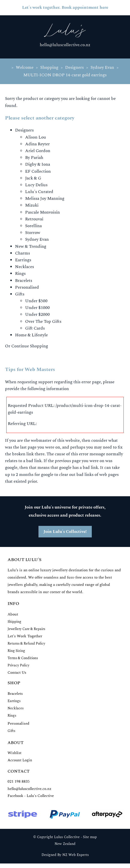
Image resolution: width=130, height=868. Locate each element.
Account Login (20, 760)
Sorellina (33, 226)
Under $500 (36, 301)
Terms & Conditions (23, 658)
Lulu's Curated (39, 192)
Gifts (20, 294)
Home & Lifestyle (31, 335)
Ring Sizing (16, 651)
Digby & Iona (38, 164)
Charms (23, 253)
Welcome (25, 68)
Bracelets (24, 281)
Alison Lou (36, 137)
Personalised (27, 287)
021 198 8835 (19, 782)
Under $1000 (37, 308)
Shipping (14, 622)
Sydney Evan (102, 68)
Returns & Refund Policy (26, 643)
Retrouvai (34, 219)
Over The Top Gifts (43, 322)
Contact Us (17, 673)
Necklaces (25, 267)
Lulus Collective (67, 837)
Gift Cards (35, 328)
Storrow (33, 233)
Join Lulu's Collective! (65, 532)
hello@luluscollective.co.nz (65, 45)
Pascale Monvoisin (42, 212)
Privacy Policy (18, 665)
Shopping (49, 68)
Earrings (23, 260)
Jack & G (33, 178)
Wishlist (14, 753)
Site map (90, 837)
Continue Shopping (30, 346)
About (13, 614)
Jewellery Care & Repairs (26, 629)
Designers (74, 68)
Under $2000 (37, 315)
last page (28, 447)
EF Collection (38, 171)
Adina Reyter (37, 144)
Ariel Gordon (38, 151)
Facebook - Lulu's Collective (31, 796)
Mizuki (32, 205)
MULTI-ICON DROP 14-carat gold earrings (65, 75)
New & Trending (31, 246)
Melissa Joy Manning (45, 199)
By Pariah (34, 158)
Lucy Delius (36, 185)
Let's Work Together (25, 636)
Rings (20, 274)
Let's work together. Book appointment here (65, 8)
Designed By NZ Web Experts (65, 855)
